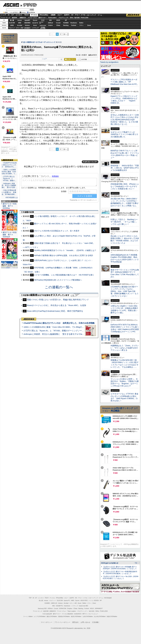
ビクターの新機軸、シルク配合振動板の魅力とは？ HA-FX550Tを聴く (64, 275)
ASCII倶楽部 (134, 15)
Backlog (66, 25)
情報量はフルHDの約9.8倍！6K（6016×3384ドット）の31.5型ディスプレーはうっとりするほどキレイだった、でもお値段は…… (125, 364)
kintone (27, 25)
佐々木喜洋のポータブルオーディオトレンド (39, 42)
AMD (20, 23)
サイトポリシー (47, 622)
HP (66, 20)
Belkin (81, 23)
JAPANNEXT (27, 28)
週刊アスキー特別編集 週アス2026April (10, 235)
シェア (44, 59)
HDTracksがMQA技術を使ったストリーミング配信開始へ (58, 280)
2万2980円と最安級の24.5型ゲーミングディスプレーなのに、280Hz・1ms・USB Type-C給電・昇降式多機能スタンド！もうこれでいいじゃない (125, 291)
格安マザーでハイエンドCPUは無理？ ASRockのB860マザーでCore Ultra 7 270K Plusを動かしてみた (125, 273)
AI (9, 15)
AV (72, 15)
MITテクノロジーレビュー (90, 614)
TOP (30, 598)
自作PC (67, 15)
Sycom (35, 20)
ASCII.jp (11, 5)
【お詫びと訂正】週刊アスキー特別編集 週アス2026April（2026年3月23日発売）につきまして (120, 568)
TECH (26, 15)
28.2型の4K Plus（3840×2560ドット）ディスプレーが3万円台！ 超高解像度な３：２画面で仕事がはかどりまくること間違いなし (125, 202)
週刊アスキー (42, 18)
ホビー (60, 15)
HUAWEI (66, 23)
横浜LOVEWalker (52, 617)
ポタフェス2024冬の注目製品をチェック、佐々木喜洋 (57, 231)
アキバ (77, 15)
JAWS (12, 25)
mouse (20, 20)
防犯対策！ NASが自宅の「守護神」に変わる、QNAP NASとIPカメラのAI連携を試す (125, 168)
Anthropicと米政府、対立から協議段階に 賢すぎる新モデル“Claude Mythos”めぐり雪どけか (65, 334)
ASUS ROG (27, 23)
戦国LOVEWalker (112, 617)
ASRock (50, 23)
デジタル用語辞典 (67, 614)
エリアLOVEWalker (40, 617)
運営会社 (75, 622)
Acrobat (20, 25)
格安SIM (14, 18)
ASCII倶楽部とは (12, 197)
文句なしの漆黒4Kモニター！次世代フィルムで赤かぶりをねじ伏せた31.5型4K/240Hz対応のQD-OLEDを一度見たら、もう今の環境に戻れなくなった (125, 120)
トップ (3, 15)
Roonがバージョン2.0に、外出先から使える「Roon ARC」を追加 (57, 305)
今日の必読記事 (47, 614)
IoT (13, 15)
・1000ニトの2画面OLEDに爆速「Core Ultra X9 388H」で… (9, 172)
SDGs (72, 18)
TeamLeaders (52, 18)
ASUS (58, 20)
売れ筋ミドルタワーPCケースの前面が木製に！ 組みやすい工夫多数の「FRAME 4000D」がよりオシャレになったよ (125, 240)
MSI (51, 20)
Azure (35, 25)
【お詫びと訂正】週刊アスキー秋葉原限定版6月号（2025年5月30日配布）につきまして (120, 573)
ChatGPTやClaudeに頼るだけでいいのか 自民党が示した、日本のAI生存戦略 (59, 323)
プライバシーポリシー (62, 622)
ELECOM (12, 23)
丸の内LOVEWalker (100, 617)
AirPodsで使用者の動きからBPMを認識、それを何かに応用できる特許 (64, 255)
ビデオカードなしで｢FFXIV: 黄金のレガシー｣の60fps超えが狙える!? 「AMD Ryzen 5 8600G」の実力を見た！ (124, 397)
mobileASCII (78, 614)
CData (58, 25)
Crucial (58, 23)
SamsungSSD (41, 23)
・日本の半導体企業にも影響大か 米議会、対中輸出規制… (9, 192)
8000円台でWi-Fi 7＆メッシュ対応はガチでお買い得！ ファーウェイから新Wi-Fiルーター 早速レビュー (125, 154)
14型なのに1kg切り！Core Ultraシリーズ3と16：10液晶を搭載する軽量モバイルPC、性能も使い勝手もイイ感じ (124, 309)
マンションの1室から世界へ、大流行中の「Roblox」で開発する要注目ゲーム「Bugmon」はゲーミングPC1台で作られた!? (125, 382)
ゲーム (100, 15)
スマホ (83, 15)
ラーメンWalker (28, 617)
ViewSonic (74, 23)
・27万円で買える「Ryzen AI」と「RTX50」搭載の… (9, 179)
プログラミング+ (63, 18)
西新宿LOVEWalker (64, 617)
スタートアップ (91, 15)
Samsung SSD (42, 609)
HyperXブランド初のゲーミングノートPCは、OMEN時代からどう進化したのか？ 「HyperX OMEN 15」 (124, 100)
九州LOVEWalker (88, 617)
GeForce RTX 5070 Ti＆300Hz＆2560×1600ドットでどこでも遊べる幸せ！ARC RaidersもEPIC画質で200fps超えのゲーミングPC (125, 328)
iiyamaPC (27, 20)
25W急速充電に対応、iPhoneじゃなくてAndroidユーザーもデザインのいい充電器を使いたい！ (125, 186)
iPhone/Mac (44, 15)
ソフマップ (35, 28)
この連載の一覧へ (59, 287)
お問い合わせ (85, 622)
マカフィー (12, 28)
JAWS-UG (54, 603)
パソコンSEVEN (43, 20)
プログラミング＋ (82, 611)
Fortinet (74, 25)
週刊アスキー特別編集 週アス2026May (10, 206)
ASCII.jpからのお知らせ (110, 563)
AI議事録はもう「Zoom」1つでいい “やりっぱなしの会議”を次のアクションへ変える (125, 348)
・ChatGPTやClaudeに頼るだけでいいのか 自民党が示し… (9, 165)
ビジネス (19, 15)
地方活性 (77, 18)
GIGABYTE (35, 23)
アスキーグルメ (33, 18)
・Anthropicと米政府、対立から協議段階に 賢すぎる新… (9, 186)
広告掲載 (95, 622)
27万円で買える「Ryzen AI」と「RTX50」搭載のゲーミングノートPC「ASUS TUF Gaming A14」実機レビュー (74, 331)
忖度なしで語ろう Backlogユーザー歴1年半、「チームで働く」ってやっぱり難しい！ (124, 222)
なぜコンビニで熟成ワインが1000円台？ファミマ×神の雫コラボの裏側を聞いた (124, 134)
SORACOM (63, 609)
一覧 (61, 59)
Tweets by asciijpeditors (109, 62)
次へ (65, 34)
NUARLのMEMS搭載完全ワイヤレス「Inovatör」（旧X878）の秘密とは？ (65, 250)
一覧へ (136, 563)
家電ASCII (23, 18)
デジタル (29, 5)
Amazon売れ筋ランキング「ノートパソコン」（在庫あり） (9, 38)
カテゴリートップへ (90, 162)
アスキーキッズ (5, 18)
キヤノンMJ (20, 28)
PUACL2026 (85, 18)
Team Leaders (72, 611)
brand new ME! (84, 606)
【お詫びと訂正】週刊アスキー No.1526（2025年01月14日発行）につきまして (121, 577)
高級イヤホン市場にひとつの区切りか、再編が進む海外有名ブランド (58, 300)
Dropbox (51, 25)
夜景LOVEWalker (76, 617)
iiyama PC (67, 601)
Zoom (89, 25)
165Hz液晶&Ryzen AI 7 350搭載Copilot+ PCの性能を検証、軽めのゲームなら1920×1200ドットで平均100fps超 (125, 258)
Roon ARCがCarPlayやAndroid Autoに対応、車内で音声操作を (55, 311)
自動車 (53, 15)
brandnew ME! (43, 28)
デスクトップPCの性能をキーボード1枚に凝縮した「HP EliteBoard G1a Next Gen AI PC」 (125, 82)
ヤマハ (81, 25)
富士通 (12, 20)
